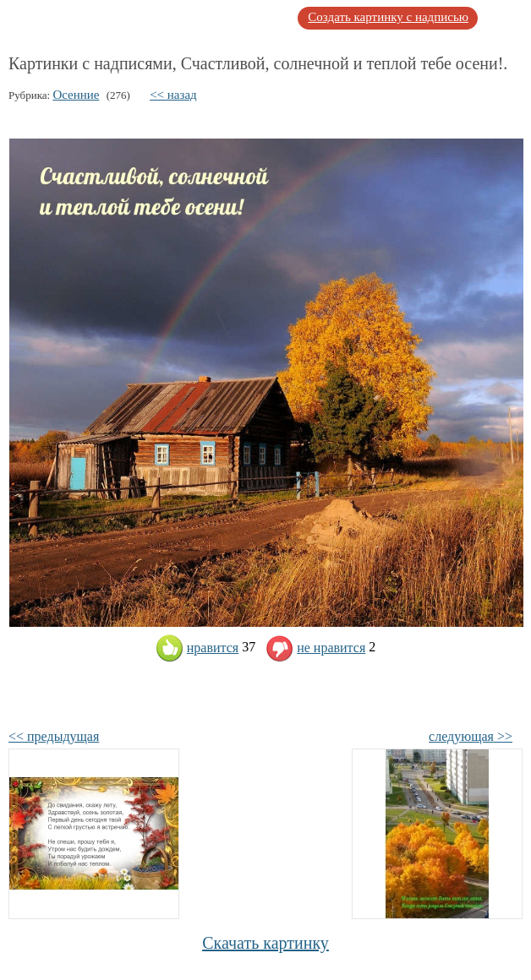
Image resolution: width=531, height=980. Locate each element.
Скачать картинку (265, 943)
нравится (197, 648)
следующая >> (471, 736)
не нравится (315, 648)
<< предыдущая (54, 736)
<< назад (173, 95)
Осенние (76, 95)
